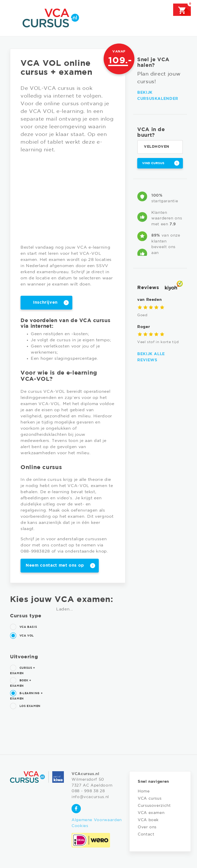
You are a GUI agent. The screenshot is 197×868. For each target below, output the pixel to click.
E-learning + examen (26, 695)
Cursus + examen (23, 670)
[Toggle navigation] (13, 18)
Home (144, 791)
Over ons (147, 827)
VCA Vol (22, 636)
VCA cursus (150, 798)
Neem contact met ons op (55, 565)
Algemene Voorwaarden (97, 820)
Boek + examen (21, 682)
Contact (146, 834)
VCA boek (148, 820)
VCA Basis (23, 627)
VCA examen (151, 813)
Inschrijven (45, 303)
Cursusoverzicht (154, 806)
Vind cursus (153, 163)
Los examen (25, 706)
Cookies (80, 826)
